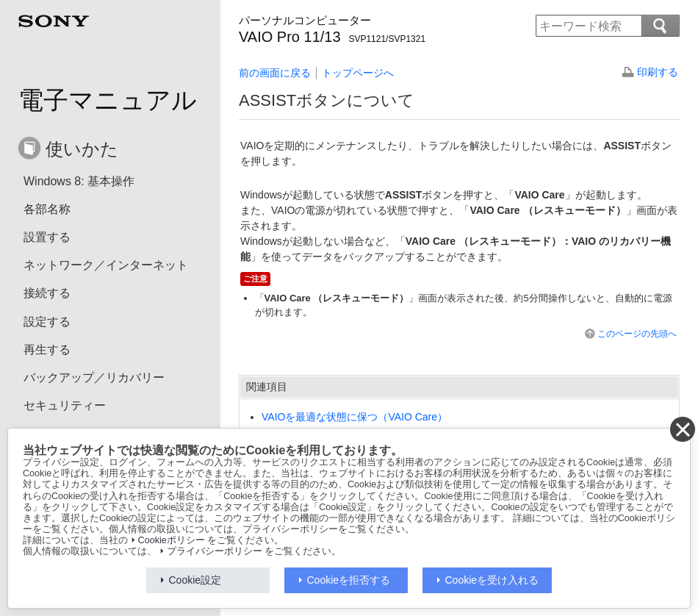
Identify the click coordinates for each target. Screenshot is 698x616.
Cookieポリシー (172, 540)
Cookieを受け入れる (492, 580)
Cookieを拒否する (349, 580)
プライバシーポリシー (215, 551)
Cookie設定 (195, 580)
